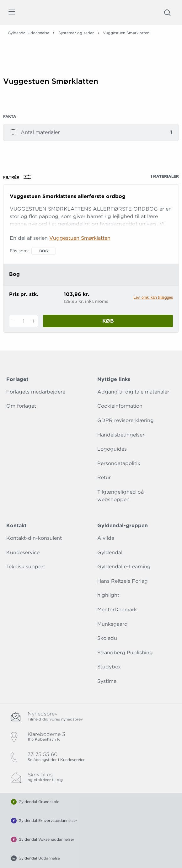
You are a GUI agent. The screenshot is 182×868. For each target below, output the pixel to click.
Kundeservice (23, 552)
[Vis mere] (91, 102)
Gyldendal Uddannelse (29, 33)
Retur (104, 477)
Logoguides (112, 449)
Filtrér (19, 177)
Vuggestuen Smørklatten (80, 238)
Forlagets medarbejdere (36, 392)
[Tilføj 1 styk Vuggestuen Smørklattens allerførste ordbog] (34, 321)
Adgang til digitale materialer (133, 392)
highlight (108, 595)
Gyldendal (110, 552)
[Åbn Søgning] (167, 13)
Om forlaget (21, 406)
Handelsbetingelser (121, 435)
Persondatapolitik (119, 463)
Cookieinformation (120, 406)
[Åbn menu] (11, 13)
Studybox (109, 667)
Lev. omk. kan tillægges (153, 297)
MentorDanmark (117, 610)
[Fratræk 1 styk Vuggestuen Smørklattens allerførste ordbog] (13, 321)
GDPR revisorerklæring (126, 420)
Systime (107, 681)
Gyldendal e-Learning (124, 567)
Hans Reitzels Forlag (123, 581)
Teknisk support (26, 567)
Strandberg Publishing (125, 653)
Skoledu (107, 638)
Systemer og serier (76, 33)
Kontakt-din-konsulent (34, 538)
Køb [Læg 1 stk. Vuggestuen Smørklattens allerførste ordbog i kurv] (108, 321)
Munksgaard (112, 624)
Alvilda (106, 538)
